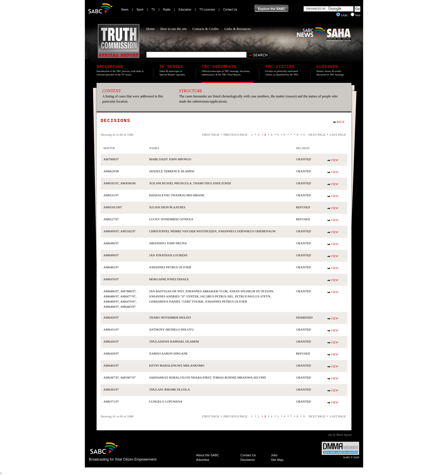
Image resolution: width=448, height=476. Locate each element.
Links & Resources (237, 29)
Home (150, 29)
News (125, 10)
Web (355, 15)
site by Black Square (340, 435)
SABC (343, 15)
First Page (211, 135)
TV (153, 10)
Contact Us (230, 10)
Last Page (338, 135)
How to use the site (173, 29)
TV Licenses (207, 10)
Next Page (317, 135)
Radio (167, 10)
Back (341, 122)
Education (185, 10)
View (335, 160)
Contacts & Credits (205, 29)
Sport (140, 10)
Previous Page (235, 135)
